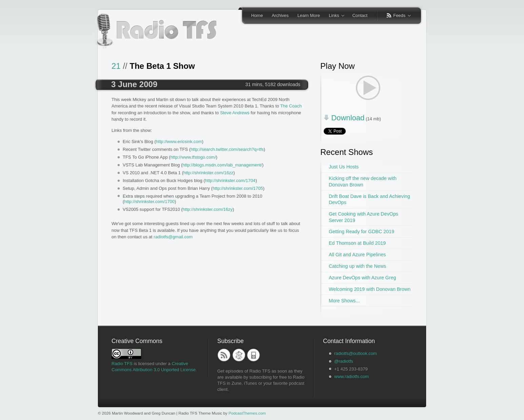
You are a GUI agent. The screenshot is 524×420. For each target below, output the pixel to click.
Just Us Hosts (344, 167)
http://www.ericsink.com (179, 142)
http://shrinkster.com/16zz (208, 173)
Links (334, 16)
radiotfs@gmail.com (173, 237)
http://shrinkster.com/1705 (238, 188)
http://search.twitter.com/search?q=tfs (227, 149)
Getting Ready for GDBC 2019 (361, 232)
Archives (280, 15)
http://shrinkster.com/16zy (208, 209)
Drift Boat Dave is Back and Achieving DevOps (369, 199)
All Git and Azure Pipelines (357, 255)
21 (116, 66)
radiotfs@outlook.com (356, 353)
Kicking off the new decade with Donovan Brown (363, 182)
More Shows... (344, 301)
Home (257, 15)
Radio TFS (122, 364)
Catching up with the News (357, 266)
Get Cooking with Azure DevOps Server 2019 (364, 217)
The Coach (291, 106)
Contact (360, 15)
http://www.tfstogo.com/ (193, 157)
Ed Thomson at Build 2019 (357, 243)
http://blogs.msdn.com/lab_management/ (222, 165)
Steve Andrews (235, 113)
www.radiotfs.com (351, 376)
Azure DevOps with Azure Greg (362, 278)
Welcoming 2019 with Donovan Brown (370, 289)
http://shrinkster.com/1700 (149, 202)
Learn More (309, 15)
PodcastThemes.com (247, 413)
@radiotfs (344, 361)
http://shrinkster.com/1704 (230, 181)
